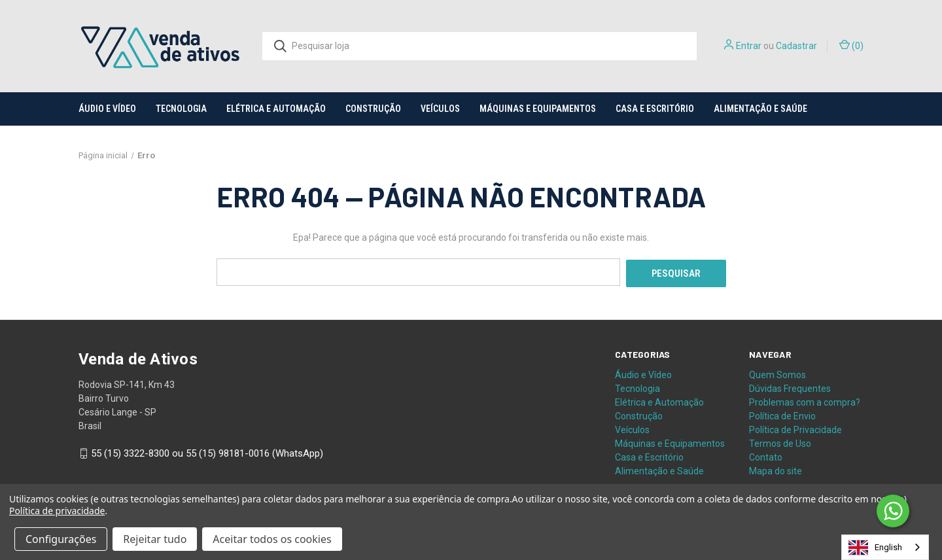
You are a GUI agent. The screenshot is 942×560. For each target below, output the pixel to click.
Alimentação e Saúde (760, 109)
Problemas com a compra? (805, 400)
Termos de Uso (780, 442)
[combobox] (885, 547)
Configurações (61, 539)
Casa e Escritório (655, 109)
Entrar (749, 46)
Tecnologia (181, 109)
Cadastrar (796, 46)
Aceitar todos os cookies (272, 539)
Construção (373, 109)
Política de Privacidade (795, 428)
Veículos (440, 109)
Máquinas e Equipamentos (538, 109)
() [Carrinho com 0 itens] (851, 45)
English (875, 548)
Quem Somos (777, 373)
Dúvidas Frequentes (790, 387)
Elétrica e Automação (276, 109)
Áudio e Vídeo (107, 109)
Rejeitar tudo (155, 539)
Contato (766, 455)
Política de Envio (782, 414)
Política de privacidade (57, 511)
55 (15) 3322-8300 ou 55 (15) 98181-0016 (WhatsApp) (207, 452)
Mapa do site (776, 469)
